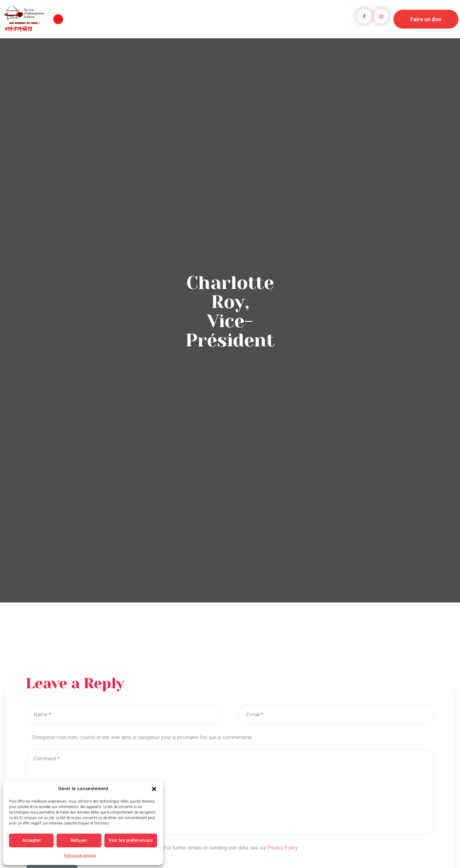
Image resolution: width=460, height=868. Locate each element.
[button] (154, 789)
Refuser (80, 841)
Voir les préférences (131, 841)
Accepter (32, 841)
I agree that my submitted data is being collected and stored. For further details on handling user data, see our (165, 848)
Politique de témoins (80, 856)
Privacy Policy (283, 848)
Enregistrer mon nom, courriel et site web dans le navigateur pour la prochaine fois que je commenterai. (143, 737)
